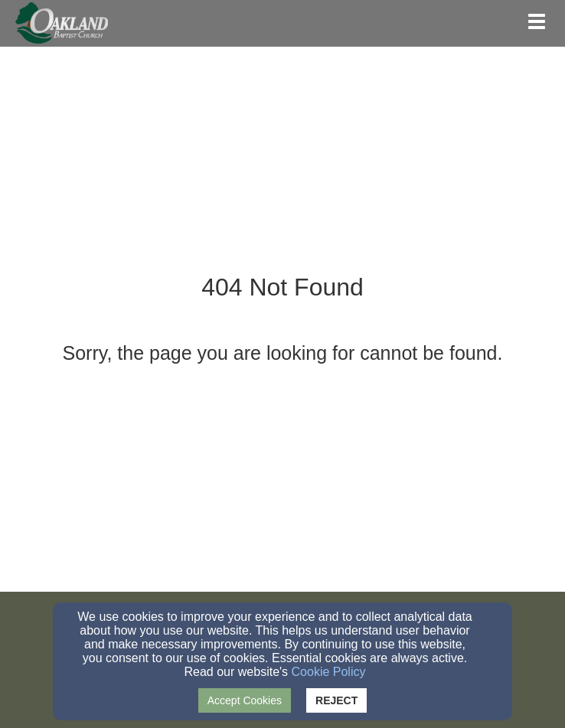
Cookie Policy (329, 672)
